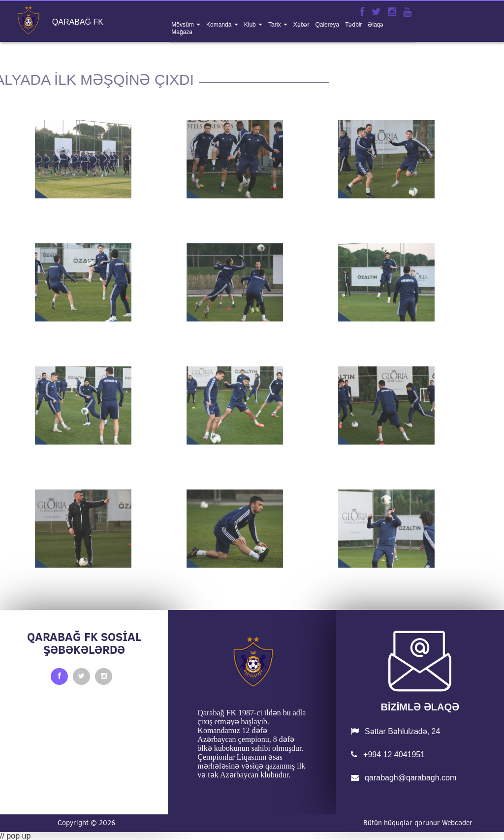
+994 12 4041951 (388, 755)
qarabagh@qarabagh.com (404, 778)
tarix (275, 25)
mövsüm (183, 25)
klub (251, 25)
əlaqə (376, 25)
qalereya (327, 25)
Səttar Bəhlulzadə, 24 (396, 731)
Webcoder (457, 823)
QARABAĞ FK (78, 22)
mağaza (182, 32)
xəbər (301, 25)
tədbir (353, 25)
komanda (220, 25)
